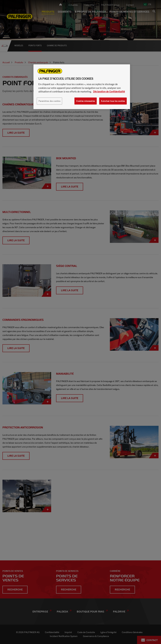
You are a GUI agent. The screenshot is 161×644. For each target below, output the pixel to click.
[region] (82, 87)
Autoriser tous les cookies (113, 101)
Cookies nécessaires (86, 101)
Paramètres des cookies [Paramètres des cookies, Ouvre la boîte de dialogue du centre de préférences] (49, 101)
